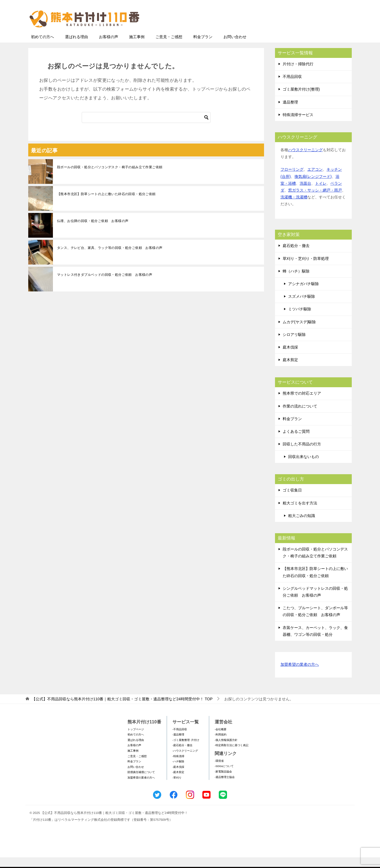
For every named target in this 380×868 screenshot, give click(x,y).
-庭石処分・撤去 (182, 756)
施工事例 (137, 47)
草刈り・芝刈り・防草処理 (306, 269)
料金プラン (203, 47)
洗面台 (305, 194)
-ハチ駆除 (178, 772)
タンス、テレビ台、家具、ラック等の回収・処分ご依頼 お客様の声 (110, 259)
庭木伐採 (290, 358)
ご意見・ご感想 (169, 47)
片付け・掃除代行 (298, 75)
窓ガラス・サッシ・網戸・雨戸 (315, 201)
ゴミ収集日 (292, 501)
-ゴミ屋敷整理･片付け (186, 751)
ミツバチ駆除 (300, 320)
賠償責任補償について (141, 783)
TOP (122, 710)
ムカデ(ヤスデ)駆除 (299, 333)
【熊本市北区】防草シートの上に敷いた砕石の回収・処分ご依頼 (106, 205)
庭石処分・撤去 (296, 256)
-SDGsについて (224, 777)
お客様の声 (109, 47)
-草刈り (177, 788)
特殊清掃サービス (298, 125)
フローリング (292, 180)
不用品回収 (292, 87)
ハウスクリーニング (305, 161)
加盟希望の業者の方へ (300, 675)
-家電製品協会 (223, 782)
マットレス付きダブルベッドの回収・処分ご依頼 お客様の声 (105, 285)
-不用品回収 (180, 740)
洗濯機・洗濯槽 (294, 208)
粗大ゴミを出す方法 (300, 514)
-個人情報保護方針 (226, 751)
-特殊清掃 (178, 767)
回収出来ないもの (304, 467)
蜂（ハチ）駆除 (296, 282)
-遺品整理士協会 (225, 788)
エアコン (315, 180)
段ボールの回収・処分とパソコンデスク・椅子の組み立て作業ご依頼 (110, 178)
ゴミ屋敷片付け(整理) (301, 100)
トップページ (136, 740)
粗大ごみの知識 (302, 526)
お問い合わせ (235, 47)
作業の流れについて (300, 417)
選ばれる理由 (76, 47)
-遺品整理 (178, 745)
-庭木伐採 (178, 778)
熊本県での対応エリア (302, 404)
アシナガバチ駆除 (304, 294)
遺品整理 (290, 113)
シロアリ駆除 (294, 345)
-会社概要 (221, 740)
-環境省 (219, 772)
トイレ (321, 194)
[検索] (146, 128)
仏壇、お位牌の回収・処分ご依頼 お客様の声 (93, 232)
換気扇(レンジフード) (313, 187)
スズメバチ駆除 (302, 307)
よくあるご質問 (296, 442)
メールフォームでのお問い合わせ (301, 32)
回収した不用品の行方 (302, 455)
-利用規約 (221, 745)
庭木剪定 (290, 370)
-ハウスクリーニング (185, 761)
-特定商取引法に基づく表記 (232, 756)
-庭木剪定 (178, 783)
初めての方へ (42, 47)
